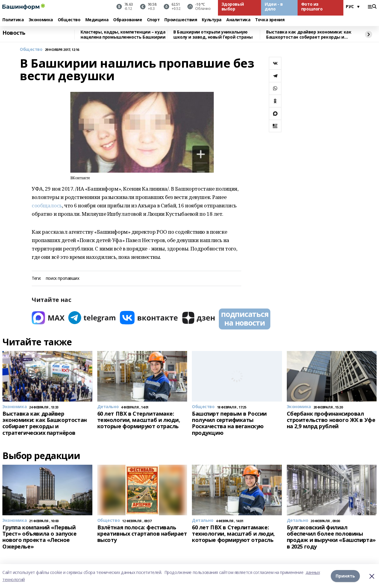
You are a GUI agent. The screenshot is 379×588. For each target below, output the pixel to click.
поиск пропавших (63, 278)
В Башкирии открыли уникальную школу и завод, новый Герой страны (213, 35)
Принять (345, 576)
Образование (128, 20)
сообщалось (47, 205)
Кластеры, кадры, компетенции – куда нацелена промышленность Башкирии (123, 35)
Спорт (153, 20)
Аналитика (238, 20)
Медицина (97, 20)
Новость (14, 33)
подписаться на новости (245, 318)
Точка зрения (270, 20)
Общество (69, 20)
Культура (212, 20)
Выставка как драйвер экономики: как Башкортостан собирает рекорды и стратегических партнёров (309, 35)
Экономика (41, 20)
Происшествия (181, 20)
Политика (13, 20)
